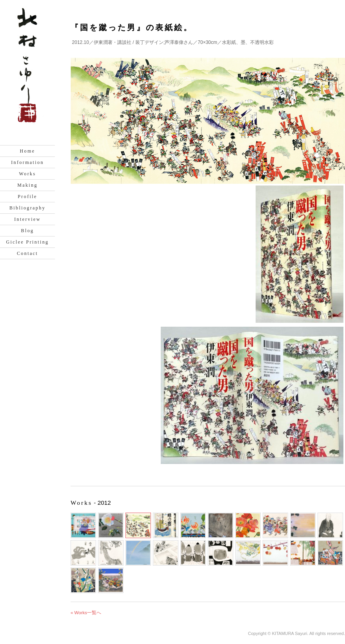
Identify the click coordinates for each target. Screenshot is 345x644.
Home (28, 151)
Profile (27, 196)
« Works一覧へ (86, 613)
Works (27, 174)
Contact (27, 253)
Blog (28, 231)
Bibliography (27, 208)
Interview (27, 219)
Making (27, 185)
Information (27, 162)
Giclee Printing (28, 242)
